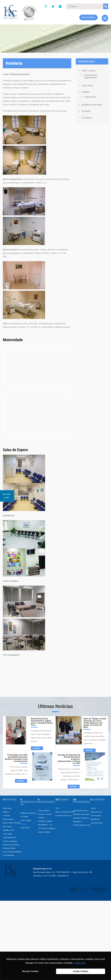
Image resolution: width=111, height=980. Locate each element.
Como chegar (7, 834)
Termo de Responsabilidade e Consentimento (12, 853)
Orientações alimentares (81, 818)
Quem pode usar (96, 812)
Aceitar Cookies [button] (81, 971)
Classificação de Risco (81, 811)
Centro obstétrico (44, 811)
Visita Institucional (9, 838)
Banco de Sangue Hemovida (65, 812)
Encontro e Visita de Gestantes (45, 816)
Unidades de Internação (92, 105)
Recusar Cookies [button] (30, 971)
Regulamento (95, 819)
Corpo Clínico (87, 85)
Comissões (6, 816)
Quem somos (7, 808)
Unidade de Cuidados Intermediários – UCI (45, 823)
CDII (57, 808)
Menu (105, 18)
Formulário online (97, 823)
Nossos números (8, 819)
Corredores (86, 118)
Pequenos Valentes (44, 832)
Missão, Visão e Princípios (12, 823)
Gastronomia (90, 97)
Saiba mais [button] (80, 963)
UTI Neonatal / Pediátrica (47, 828)
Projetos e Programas (10, 841)
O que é (93, 808)
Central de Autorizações (81, 814)
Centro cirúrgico (89, 71)
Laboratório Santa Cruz (63, 816)
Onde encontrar (96, 816)
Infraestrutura (86, 61)
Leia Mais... (37, 748)
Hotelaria (85, 92)
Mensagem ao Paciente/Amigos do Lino (82, 823)
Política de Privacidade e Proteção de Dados (11, 846)
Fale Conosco (88, 17)
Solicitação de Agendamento (91, 76)
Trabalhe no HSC (9, 830)
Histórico (6, 812)
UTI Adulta (86, 111)
